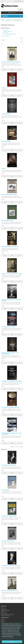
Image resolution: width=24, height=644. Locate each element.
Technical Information (6, 616)
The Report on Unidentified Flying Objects (12, 381)
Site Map (3, 622)
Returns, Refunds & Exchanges (7, 614)
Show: (22, 42)
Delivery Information (5, 610)
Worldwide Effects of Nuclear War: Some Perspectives (11, 434)
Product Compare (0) (5, 36)
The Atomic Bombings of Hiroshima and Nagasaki (11, 300)
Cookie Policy (4, 609)
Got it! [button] (12, 642)
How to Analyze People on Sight (9, 194)
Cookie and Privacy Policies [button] (8, 638)
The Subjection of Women (8, 541)
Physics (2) (6, 33)
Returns (3, 620)
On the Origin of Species (8, 220)
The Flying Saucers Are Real (8, 327)
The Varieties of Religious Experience (11, 407)
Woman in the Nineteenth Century (10, 590)
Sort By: (22, 38)
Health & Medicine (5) (8, 31)
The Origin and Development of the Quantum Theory (10, 353)
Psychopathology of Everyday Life (10, 246)
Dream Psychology (6, 141)
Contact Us (3, 619)
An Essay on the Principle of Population (11, 62)
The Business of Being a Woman (9, 516)
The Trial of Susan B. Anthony (9, 465)
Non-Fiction (8, 20)
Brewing (4, 88)
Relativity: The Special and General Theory (12, 274)
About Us (3, 608)
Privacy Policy (4, 613)
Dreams (4, 168)
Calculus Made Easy (6, 114)
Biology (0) (6, 30)
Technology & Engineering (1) (10, 34)
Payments (3, 612)
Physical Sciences (17, 20)
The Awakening (5, 490)
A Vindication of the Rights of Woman (11, 566)
